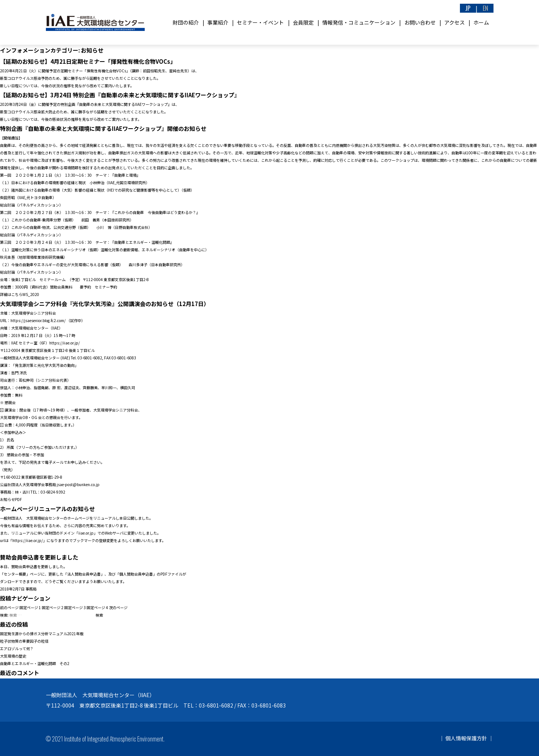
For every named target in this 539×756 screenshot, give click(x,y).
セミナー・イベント (260, 22)
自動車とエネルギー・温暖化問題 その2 (35, 663)
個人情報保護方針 (466, 738)
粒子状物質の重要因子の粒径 (24, 641)
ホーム (481, 22)
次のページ (118, 607)
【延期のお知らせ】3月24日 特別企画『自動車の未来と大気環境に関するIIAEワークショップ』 (120, 95)
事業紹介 (218, 22)
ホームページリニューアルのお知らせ (47, 509)
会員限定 (303, 22)
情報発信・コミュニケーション (359, 22)
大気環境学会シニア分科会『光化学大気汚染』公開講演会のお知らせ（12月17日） (105, 304)
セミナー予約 (106, 287)
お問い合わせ (420, 22)
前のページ (9, 607)
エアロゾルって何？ (17, 648)
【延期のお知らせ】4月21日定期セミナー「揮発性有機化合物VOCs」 (88, 61)
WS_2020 (31, 294)
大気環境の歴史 (13, 656)
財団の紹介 (186, 22)
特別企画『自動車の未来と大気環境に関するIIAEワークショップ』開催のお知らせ (103, 128)
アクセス (455, 22)
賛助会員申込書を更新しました (39, 557)
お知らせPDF (11, 499)
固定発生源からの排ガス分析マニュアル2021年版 (42, 634)
